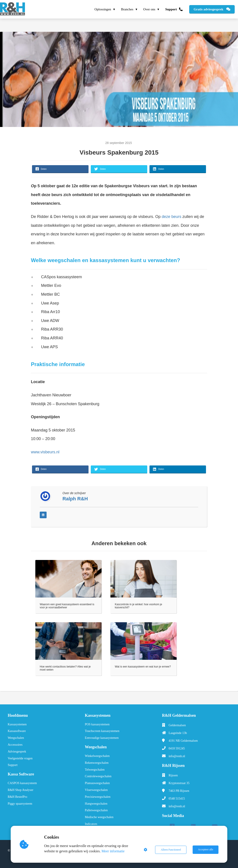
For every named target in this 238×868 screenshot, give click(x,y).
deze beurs (171, 217)
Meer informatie (113, 851)
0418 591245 (177, 748)
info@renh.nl (177, 756)
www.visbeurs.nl (45, 452)
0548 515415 (177, 799)
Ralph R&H (75, 499)
